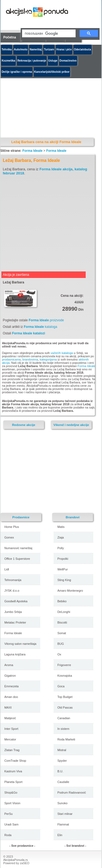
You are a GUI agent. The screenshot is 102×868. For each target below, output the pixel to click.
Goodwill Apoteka (16, 601)
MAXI (8, 707)
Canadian (64, 718)
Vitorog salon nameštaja (20, 644)
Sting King (64, 580)
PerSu (9, 814)
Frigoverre (64, 665)
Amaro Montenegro (70, 591)
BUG (61, 644)
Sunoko (62, 803)
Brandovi (73, 517)
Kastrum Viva (13, 771)
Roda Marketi (66, 739)
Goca (61, 686)
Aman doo (11, 697)
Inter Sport (11, 729)
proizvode (46, 320)
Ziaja (61, 537)
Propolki (63, 559)
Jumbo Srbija (13, 612)
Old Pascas (65, 707)
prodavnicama (11, 359)
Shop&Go (11, 793)
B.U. (60, 771)
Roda (8, 835)
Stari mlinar (65, 814)
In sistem (63, 729)
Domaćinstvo (68, 61)
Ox (59, 654)
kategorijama (48, 359)
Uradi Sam (11, 824)
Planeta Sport (13, 782)
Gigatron (10, 676)
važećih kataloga (62, 353)
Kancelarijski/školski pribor (52, 72)
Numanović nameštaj (18, 548)
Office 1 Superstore (17, 559)
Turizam (49, 49)
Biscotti (62, 622)
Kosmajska (65, 676)
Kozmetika (8, 61)
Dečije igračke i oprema (17, 72)
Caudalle (63, 782)
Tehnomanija (13, 580)
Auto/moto (21, 49)
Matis (61, 527)
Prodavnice (21, 517)
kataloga (40, 327)
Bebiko (62, 601)
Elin (60, 835)
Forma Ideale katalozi (28, 333)
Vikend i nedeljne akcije (71, 425)
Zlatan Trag (12, 750)
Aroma (9, 665)
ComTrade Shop (15, 761)
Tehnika (7, 49)
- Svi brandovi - (75, 846)
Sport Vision (12, 803)
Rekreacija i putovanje (32, 61)
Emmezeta (12, 686)
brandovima (30, 359)
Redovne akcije (24, 425)
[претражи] (48, 34)
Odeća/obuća (83, 49)
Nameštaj (36, 49)
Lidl (7, 569)
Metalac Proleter (15, 622)
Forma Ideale (32, 151)
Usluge (53, 61)
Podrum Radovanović (72, 793)
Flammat (63, 824)
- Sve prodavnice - (22, 846)
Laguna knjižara (15, 654)
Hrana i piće (64, 49)
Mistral (62, 750)
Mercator (10, 739)
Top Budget (65, 697)
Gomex (9, 537)
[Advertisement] (49, 223)
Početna (10, 37)
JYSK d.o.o (12, 591)
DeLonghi (64, 612)
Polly (61, 548)
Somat (62, 633)
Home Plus (12, 527)
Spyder (62, 761)
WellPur (63, 569)
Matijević (10, 718)
